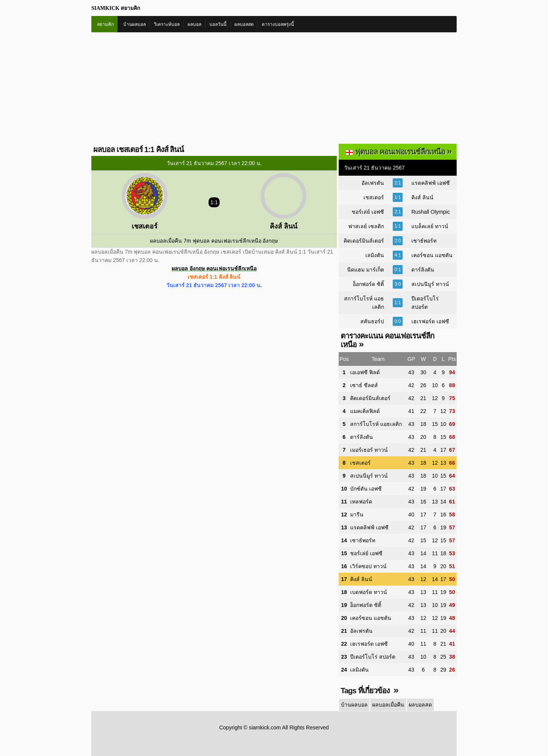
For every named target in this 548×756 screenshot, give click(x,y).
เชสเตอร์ (374, 197)
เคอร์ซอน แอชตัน (432, 255)
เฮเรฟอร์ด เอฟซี (430, 321)
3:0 (398, 284)
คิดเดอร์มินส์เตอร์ (364, 241)
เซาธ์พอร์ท (424, 241)
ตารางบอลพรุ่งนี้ (278, 24)
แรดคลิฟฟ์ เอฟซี (431, 183)
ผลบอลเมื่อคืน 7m (170, 241)
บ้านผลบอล (135, 24)
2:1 (398, 183)
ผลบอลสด (244, 24)
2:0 (398, 241)
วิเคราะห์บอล (167, 24)
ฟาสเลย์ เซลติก (366, 226)
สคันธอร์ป (372, 321)
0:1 (398, 270)
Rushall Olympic (431, 212)
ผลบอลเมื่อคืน (388, 705)
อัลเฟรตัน (373, 183)
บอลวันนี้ (218, 24)
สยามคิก (105, 24)
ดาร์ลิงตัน (423, 270)
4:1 (398, 255)
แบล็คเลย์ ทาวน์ (430, 226)
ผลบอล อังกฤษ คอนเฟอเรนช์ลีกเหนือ (214, 268)
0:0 (398, 321)
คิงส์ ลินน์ (422, 197)
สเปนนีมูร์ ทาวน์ (430, 284)
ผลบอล (194, 24)
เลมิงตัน (375, 255)
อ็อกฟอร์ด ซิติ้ (368, 284)
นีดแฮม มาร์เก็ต (366, 270)
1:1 (398, 197)
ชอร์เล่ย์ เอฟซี (368, 212)
